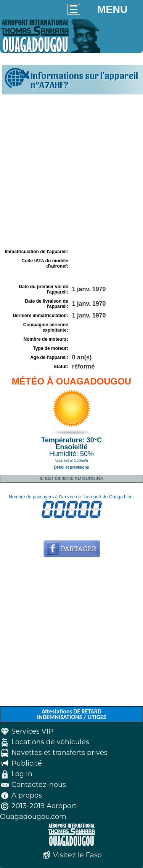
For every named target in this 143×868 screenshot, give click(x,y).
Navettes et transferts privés (59, 753)
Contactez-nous (39, 785)
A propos (27, 795)
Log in (22, 774)
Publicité (27, 763)
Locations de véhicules (50, 742)
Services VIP (32, 731)
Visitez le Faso (77, 855)
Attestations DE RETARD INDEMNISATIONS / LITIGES (71, 714)
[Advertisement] (71, 172)
